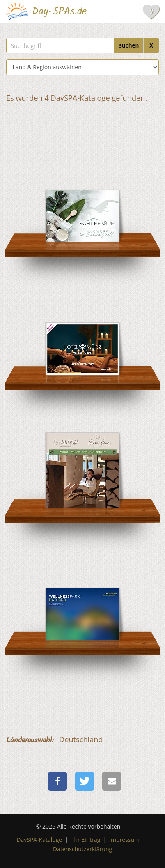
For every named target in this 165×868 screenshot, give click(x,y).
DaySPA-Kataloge (39, 840)
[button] (57, 781)
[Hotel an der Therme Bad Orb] (82, 590)
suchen (129, 45)
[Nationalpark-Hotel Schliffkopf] (82, 192)
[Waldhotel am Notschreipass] (82, 457)
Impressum (124, 840)
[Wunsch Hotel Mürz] (82, 325)
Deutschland (81, 739)
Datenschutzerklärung (82, 849)
